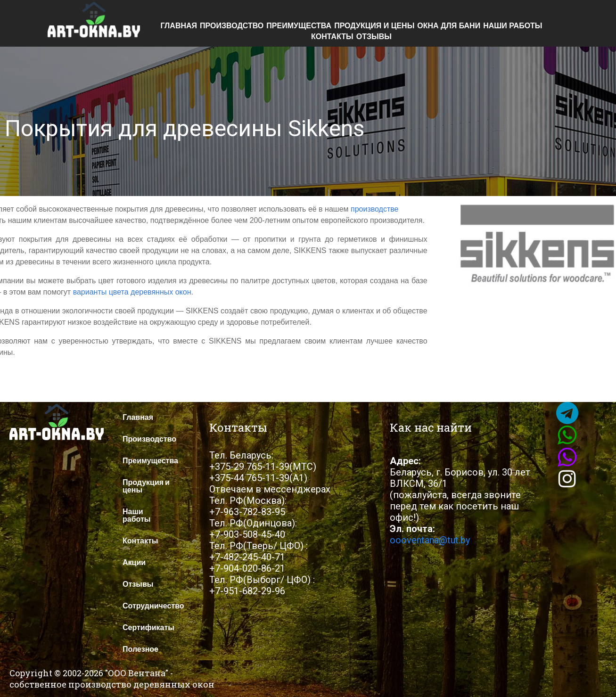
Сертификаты (148, 627)
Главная (179, 26)
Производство (232, 26)
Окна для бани (449, 26)
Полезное (140, 649)
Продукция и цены (374, 26)
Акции (134, 562)
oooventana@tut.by (430, 540)
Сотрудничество (153, 606)
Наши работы (513, 26)
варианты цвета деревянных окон (132, 292)
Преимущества (299, 26)
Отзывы (374, 37)
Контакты (332, 37)
